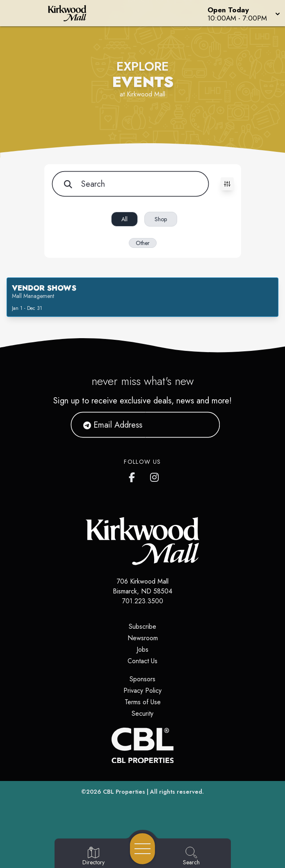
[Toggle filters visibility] (227, 184)
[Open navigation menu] (142, 849)
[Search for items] (130, 184)
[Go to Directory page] (93, 857)
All (124, 219)
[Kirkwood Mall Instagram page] (155, 476)
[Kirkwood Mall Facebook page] (134, 476)
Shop (161, 219)
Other (143, 243)
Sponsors (142, 679)
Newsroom (143, 638)
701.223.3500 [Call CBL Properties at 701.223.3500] (143, 601)
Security (142, 713)
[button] (243, 13)
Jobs (142, 649)
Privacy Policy (142, 691)
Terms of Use (143, 702)
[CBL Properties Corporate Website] (142, 745)
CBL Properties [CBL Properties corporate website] (124, 792)
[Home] (73, 13)
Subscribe (142, 626)
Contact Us (142, 661)
